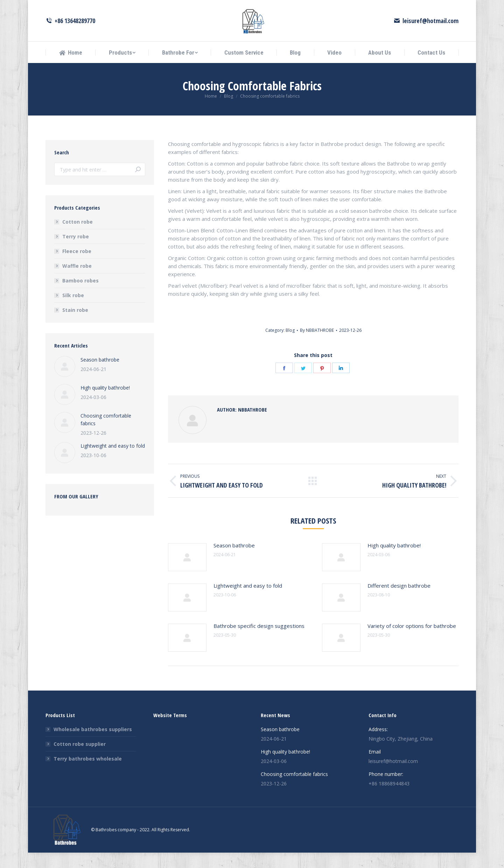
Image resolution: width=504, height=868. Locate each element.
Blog (290, 346)
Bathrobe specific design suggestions (259, 641)
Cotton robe (78, 237)
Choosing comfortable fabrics (106, 435)
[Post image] (187, 573)
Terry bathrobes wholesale (88, 774)
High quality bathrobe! (394, 561)
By (317, 346)
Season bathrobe (234, 561)
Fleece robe (77, 267)
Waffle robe (77, 281)
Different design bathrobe (399, 601)
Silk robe (73, 311)
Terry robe (76, 252)
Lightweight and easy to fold (248, 601)
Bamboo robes (80, 296)
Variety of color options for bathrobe (412, 641)
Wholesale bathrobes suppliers (93, 745)
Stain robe (75, 325)
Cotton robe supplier (80, 759)
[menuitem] (71, 68)
